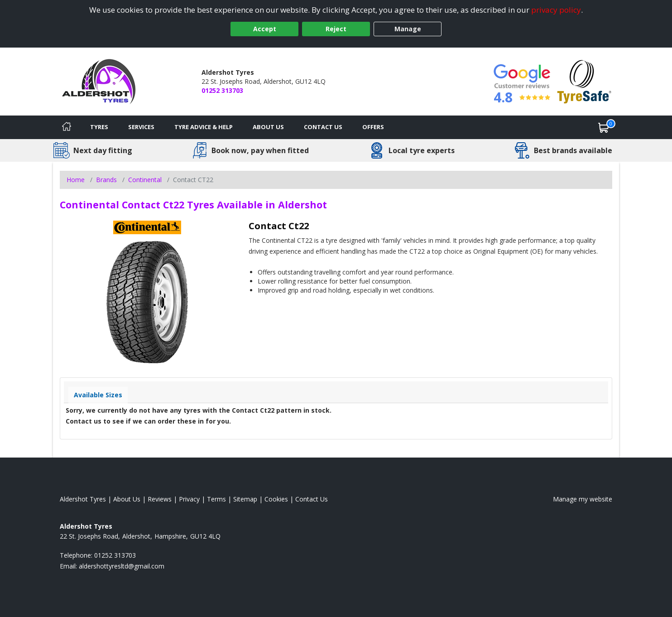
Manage (408, 29)
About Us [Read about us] (127, 499)
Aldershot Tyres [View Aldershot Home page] (83, 499)
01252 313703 (222, 90)
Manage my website (583, 499)
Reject (336, 29)
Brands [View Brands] (106, 180)
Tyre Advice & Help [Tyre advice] (204, 127)
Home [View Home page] (76, 180)
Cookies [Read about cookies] (276, 499)
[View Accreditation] (584, 81)
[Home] (67, 127)
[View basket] (604, 127)
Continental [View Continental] (145, 180)
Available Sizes (98, 395)
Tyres (99, 127)
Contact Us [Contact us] (323, 127)
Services (141, 127)
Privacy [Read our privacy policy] (189, 499)
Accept (265, 29)
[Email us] (122, 566)
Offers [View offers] (373, 127)
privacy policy (556, 10)
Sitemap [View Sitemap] (245, 499)
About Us (268, 127)
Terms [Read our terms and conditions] (216, 499)
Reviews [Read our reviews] (160, 499)
